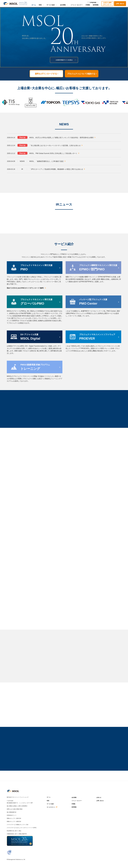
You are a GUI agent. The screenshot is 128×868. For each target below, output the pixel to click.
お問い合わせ (100, 801)
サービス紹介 (50, 804)
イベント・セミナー (77, 801)
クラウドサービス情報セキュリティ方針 (18, 824)
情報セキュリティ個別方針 (14, 821)
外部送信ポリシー (12, 815)
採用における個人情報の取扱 (15, 809)
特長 (48, 801)
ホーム (49, 797)
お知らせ (99, 797)
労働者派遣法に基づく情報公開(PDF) (17, 834)
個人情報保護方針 (12, 812)
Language (93, 2)
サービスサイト (52, 807)
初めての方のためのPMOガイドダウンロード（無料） (26, 288)
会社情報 (74, 797)
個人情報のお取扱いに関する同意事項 (17, 806)
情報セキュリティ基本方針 (14, 818)
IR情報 (73, 804)
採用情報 (74, 807)
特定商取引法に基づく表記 (14, 831)
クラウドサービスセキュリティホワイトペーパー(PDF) (22, 828)
